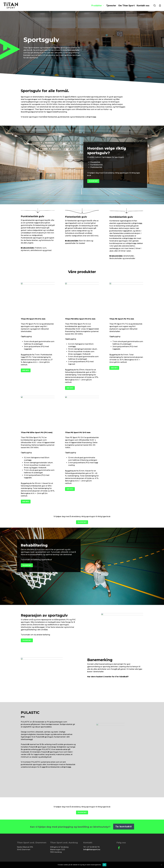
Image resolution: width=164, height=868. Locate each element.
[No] (161, 865)
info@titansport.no (92, 850)
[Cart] (160, 6)
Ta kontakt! (124, 827)
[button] (93, 181)
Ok (104, 865)
